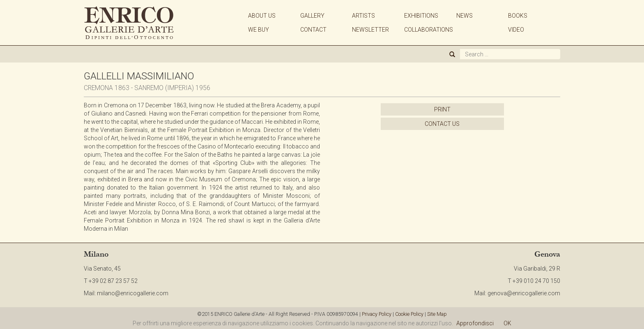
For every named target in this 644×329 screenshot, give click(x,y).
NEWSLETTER (370, 30)
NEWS (465, 16)
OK (507, 323)
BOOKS (518, 16)
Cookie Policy (409, 314)
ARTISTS (363, 16)
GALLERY (312, 16)
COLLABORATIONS (429, 30)
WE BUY (259, 30)
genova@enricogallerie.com (524, 293)
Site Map (437, 314)
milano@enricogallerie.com (133, 293)
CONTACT (313, 30)
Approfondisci (475, 323)
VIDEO (516, 30)
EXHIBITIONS (421, 16)
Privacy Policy (377, 314)
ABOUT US (262, 16)
